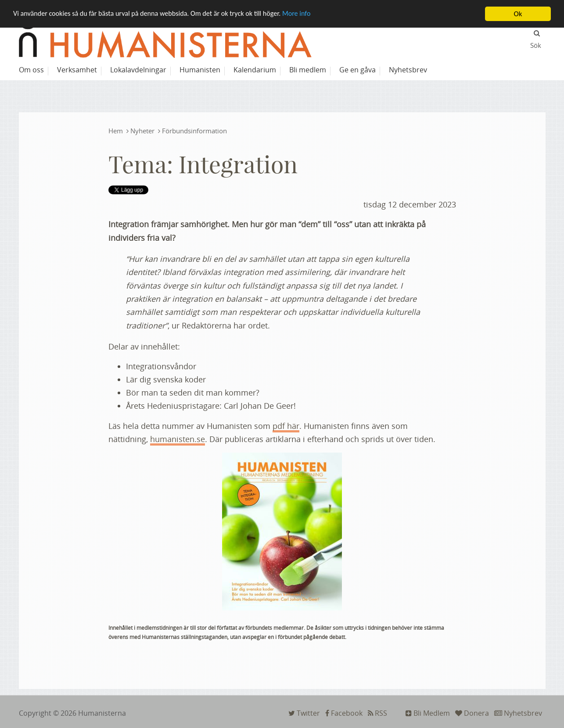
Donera (472, 713)
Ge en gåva (357, 70)
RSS (377, 713)
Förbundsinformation (194, 131)
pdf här (286, 426)
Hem (116, 131)
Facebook (344, 713)
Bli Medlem (428, 713)
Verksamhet (77, 70)
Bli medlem (308, 70)
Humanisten (200, 70)
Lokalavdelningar (138, 70)
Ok (518, 14)
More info (312, 14)
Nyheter (142, 131)
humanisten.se (178, 439)
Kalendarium (255, 70)
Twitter (304, 713)
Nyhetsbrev (518, 713)
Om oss (31, 70)
